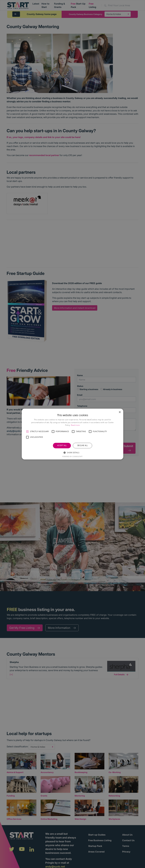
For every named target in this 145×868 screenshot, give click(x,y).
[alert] (72, 434)
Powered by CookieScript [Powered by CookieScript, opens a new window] (72, 456)
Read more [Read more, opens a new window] (75, 425)
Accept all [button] (62, 445)
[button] (27, 432)
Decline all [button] (82, 445)
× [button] (120, 412)
